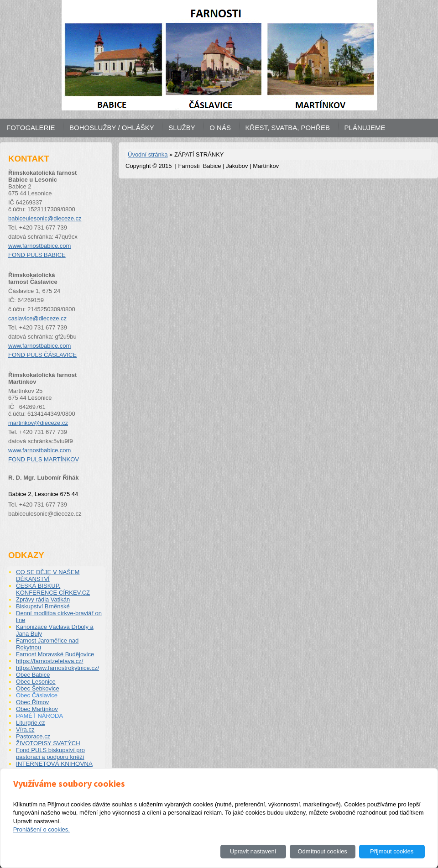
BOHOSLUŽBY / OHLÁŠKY (112, 128)
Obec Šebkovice (38, 688)
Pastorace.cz (33, 736)
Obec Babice (33, 675)
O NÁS (220, 128)
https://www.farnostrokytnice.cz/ (57, 668)
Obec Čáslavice (37, 695)
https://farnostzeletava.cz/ (50, 661)
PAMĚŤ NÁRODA (39, 716)
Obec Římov (32, 702)
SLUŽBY (182, 128)
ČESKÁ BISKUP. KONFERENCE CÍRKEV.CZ (53, 589)
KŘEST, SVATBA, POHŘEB (288, 128)
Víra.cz (25, 729)
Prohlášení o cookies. (42, 829)
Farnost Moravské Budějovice (55, 654)
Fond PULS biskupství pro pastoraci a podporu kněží (50, 753)
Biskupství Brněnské (43, 606)
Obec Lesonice (36, 682)
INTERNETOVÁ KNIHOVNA (54, 764)
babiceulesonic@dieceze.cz (45, 218)
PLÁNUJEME (365, 128)
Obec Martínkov (37, 709)
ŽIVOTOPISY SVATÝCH (48, 743)
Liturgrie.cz (31, 723)
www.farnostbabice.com (39, 246)
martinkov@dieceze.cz (38, 423)
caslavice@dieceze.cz (37, 318)
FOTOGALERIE (31, 128)
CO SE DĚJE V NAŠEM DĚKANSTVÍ (48, 575)
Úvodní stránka (148, 154)
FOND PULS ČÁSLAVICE (42, 355)
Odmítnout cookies (322, 851)
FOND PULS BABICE (37, 255)
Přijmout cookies (392, 851)
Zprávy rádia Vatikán (43, 599)
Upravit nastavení (253, 851)
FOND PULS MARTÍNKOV (44, 459)
